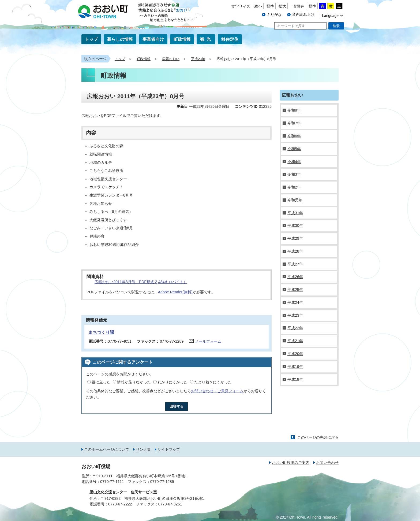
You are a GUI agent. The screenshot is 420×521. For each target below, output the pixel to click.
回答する (177, 406)
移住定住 (230, 39)
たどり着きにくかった (213, 382)
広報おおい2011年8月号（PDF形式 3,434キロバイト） (141, 282)
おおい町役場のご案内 (291, 463)
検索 (336, 26)
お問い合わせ (327, 463)
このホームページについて (107, 449)
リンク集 (143, 449)
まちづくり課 (101, 332)
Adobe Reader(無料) (175, 292)
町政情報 (182, 39)
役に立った (101, 382)
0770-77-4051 (120, 341)
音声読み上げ (303, 14)
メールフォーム (208, 341)
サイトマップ (169, 449)
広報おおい (171, 59)
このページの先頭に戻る (318, 437)
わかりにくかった (172, 382)
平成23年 (198, 59)
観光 (207, 39)
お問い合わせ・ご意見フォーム (217, 391)
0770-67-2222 (120, 504)
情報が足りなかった (134, 382)
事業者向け (153, 39)
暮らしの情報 (120, 39)
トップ (91, 39)
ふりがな (274, 14)
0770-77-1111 (112, 482)
